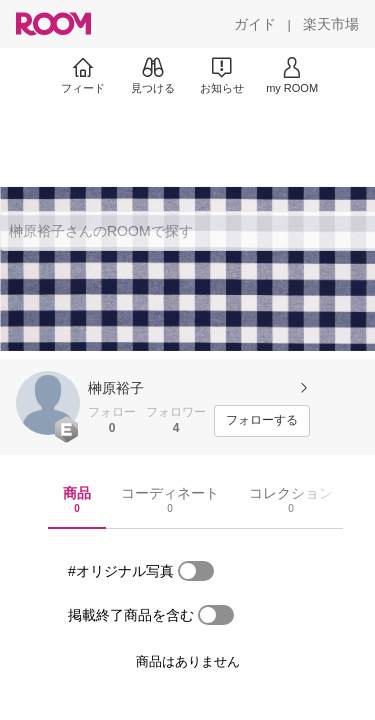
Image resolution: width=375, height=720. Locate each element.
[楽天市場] (331, 24)
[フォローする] (262, 421)
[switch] (196, 571)
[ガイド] (255, 24)
